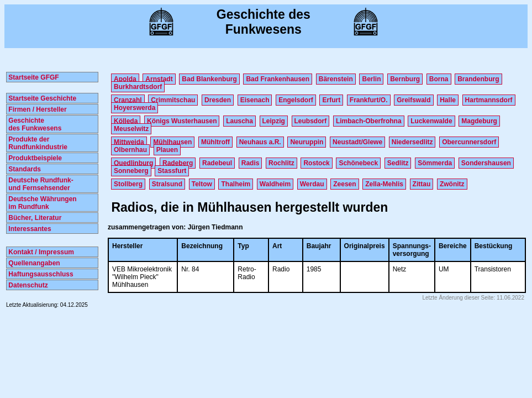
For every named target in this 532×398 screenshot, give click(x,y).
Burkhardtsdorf (138, 87)
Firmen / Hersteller (37, 109)
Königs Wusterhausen (182, 121)
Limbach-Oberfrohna (369, 121)
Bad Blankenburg (209, 79)
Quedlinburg (133, 163)
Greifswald (414, 100)
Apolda (125, 79)
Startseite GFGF (33, 77)
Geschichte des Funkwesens (34, 124)
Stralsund (167, 184)
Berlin (371, 79)
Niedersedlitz (412, 142)
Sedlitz (398, 163)
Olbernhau (130, 150)
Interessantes (29, 229)
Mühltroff (215, 142)
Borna (439, 79)
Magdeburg (479, 121)
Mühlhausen (172, 142)
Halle (448, 100)
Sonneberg (131, 171)
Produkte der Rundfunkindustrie (37, 143)
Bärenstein (336, 79)
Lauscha (239, 121)
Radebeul (217, 163)
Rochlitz (281, 163)
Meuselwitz (131, 129)
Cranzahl (128, 100)
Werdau (312, 184)
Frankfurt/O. (369, 100)
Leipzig (274, 121)
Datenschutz (27, 285)
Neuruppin (307, 142)
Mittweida (129, 142)
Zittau (422, 184)
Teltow (202, 184)
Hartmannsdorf (489, 100)
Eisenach (255, 100)
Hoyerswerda (135, 108)
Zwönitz (452, 184)
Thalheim (236, 184)
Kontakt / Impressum (40, 252)
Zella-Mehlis (384, 184)
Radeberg (178, 163)
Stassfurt (172, 171)
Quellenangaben (33, 263)
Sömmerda (435, 163)
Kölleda (126, 121)
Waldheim (275, 184)
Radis (251, 163)
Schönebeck (358, 163)
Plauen (167, 150)
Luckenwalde (431, 121)
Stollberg (128, 184)
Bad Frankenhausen (278, 79)
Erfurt (331, 100)
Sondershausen (486, 163)
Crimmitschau (173, 100)
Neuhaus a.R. (260, 142)
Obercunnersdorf (469, 142)
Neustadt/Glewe (357, 142)
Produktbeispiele (34, 158)
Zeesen (344, 184)
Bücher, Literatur (34, 218)
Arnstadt (159, 79)
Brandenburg (478, 79)
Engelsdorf (296, 100)
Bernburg (405, 79)
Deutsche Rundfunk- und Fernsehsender (40, 184)
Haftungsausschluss (40, 274)
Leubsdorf (311, 121)
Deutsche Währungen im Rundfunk (42, 203)
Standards (24, 169)
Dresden (218, 100)
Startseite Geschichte (41, 98)
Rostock (316, 163)
